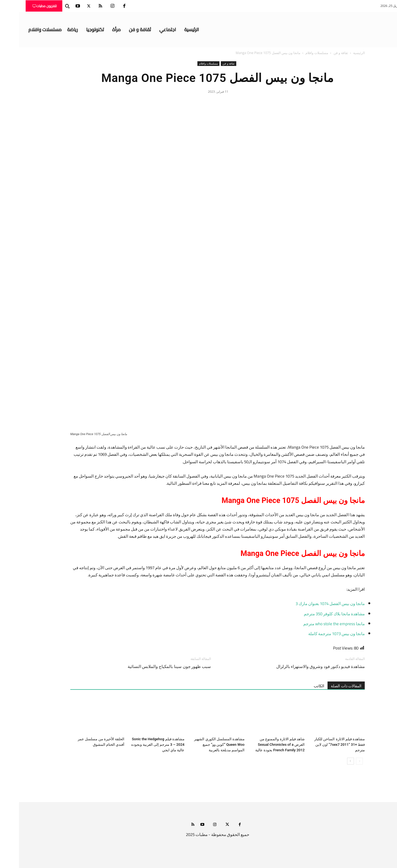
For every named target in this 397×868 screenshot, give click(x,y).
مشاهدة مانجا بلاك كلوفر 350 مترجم (315, 614)
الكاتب (300, 686)
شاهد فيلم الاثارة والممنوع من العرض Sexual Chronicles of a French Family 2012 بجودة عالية (261, 745)
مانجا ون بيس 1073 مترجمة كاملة (317, 634)
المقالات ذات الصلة (327, 686)
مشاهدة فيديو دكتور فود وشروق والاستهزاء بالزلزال (301, 667)
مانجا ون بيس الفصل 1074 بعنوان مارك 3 (311, 604)
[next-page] (332, 761)
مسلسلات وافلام (298, 53)
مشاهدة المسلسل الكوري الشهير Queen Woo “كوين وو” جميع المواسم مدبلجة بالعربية (200, 745)
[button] (48, 6)
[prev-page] (340, 761)
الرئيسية (340, 53)
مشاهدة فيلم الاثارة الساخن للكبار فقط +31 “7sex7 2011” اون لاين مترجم (320, 745)
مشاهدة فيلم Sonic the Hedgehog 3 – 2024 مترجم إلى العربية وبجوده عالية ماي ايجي (139, 745)
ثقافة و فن (322, 53)
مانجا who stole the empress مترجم (315, 624)
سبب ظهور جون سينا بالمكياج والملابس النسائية (150, 667)
